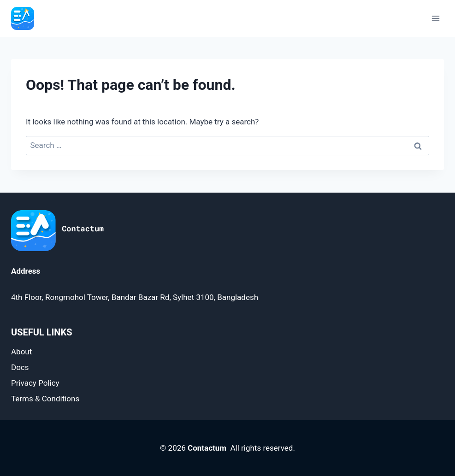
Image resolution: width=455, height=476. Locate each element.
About (21, 352)
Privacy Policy (35, 383)
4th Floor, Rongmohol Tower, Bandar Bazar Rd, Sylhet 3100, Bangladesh (135, 297)
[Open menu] (435, 18)
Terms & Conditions (45, 399)
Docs (20, 367)
